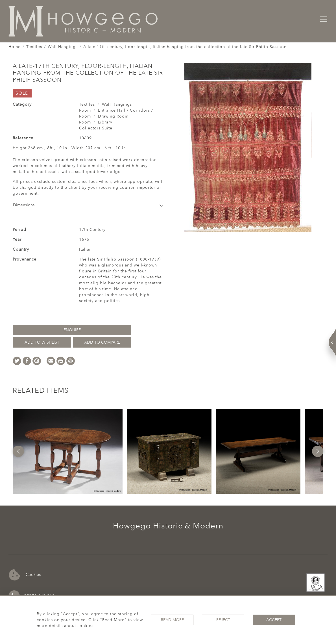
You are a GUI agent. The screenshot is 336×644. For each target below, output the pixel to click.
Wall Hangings (63, 47)
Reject (223, 620)
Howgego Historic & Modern (168, 526)
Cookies (25, 575)
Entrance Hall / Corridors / (126, 110)
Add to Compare (102, 342)
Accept (274, 620)
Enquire (72, 330)
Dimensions (88, 205)
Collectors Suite (96, 128)
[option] (68, 451)
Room (85, 110)
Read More (172, 620)
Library (105, 122)
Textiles (34, 47)
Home (15, 47)
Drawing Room (113, 116)
